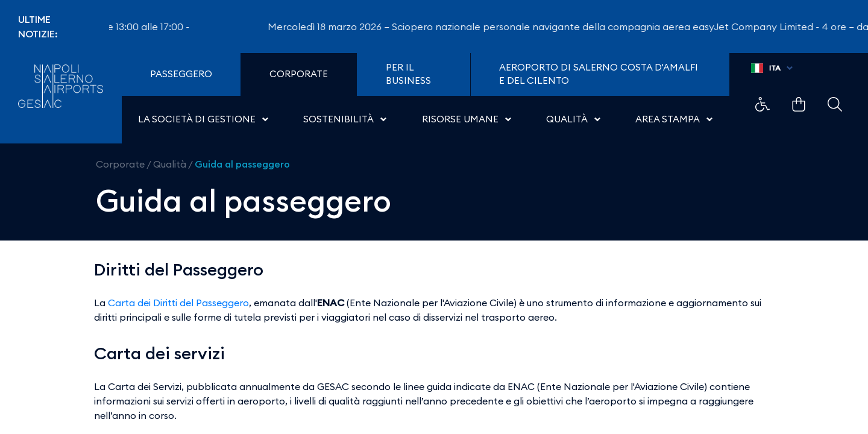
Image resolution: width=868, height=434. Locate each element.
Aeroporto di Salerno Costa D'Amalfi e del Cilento (599, 74)
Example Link (763, 104)
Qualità (170, 164)
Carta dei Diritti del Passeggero (178, 303)
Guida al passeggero (242, 164)
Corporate (120, 164)
